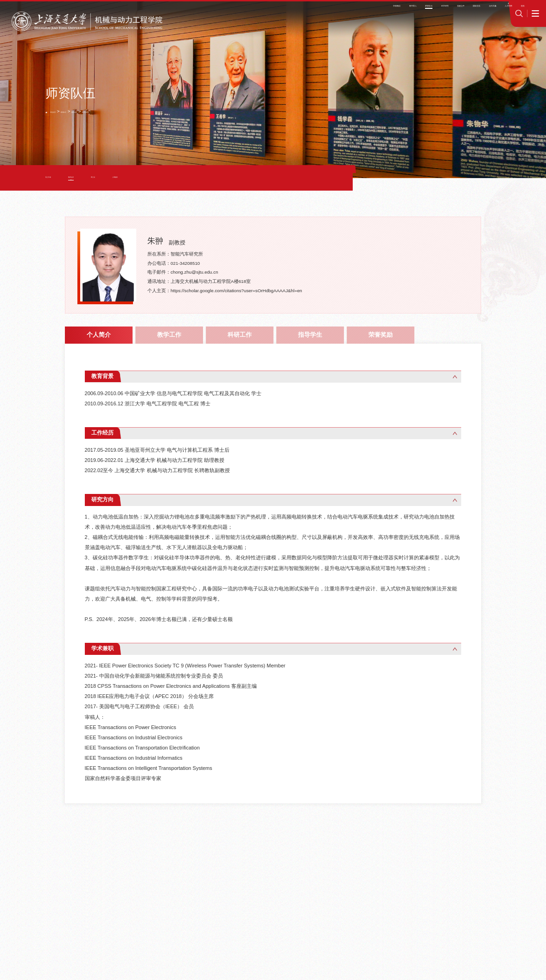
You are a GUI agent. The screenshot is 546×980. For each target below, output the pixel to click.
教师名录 (111, 111)
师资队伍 (87, 111)
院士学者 (56, 178)
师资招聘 (393, 10)
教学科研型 (137, 111)
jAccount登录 (455, 10)
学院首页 (63, 111)
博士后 (128, 178)
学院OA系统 (421, 10)
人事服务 (163, 178)
